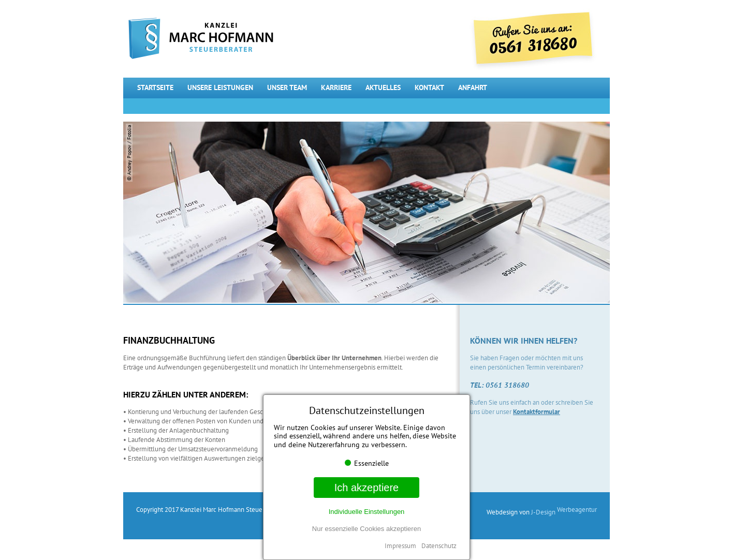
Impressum (400, 546)
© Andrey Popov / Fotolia (129, 153)
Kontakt (429, 87)
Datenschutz (439, 546)
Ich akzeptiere (367, 488)
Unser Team (287, 87)
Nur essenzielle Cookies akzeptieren (366, 529)
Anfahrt (473, 87)
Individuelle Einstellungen (367, 512)
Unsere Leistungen (220, 87)
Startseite (155, 87)
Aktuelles (383, 87)
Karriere (336, 87)
